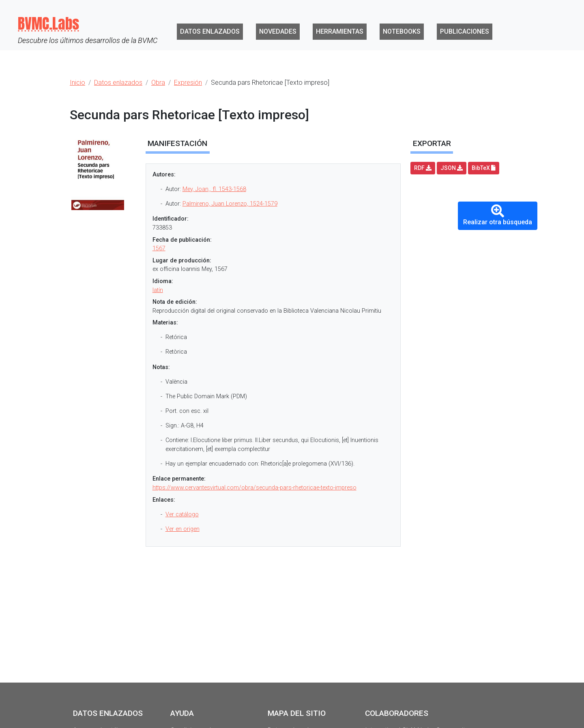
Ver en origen (182, 529)
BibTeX (484, 168)
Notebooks (402, 31)
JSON (452, 168)
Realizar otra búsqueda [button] (498, 215)
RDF (423, 168)
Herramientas (340, 31)
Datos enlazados (210, 31)
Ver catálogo (182, 514)
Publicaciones (465, 31)
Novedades (278, 31)
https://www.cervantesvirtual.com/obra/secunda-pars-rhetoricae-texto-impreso (254, 488)
